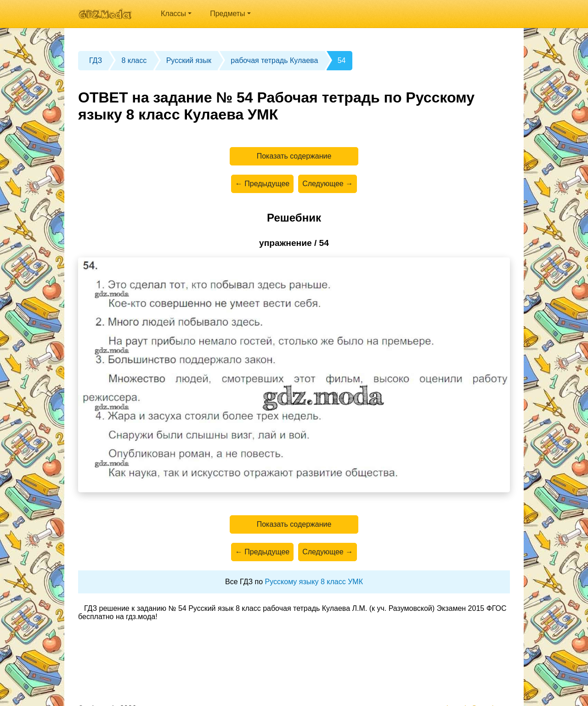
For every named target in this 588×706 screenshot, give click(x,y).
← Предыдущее (262, 184)
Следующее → (328, 184)
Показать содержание (294, 156)
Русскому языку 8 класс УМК (314, 582)
